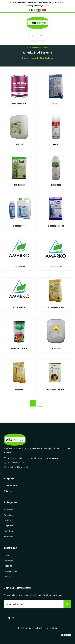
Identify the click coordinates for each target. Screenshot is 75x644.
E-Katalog (8, 491)
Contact (7, 576)
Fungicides (9, 526)
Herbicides (9, 536)
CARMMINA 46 (19, 185)
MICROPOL (19, 389)
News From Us (10, 571)
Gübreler (8, 520)
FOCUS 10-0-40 (19, 267)
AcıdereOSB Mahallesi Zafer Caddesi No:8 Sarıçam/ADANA (36, 2)
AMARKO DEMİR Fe (19, 103)
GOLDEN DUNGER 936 (56, 308)
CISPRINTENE (56, 185)
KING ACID (56, 349)
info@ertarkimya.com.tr (37, 6)
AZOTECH (19, 144)
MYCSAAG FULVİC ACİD (56, 389)
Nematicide (9, 510)
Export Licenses (11, 486)
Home (25, 58)
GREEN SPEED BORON (19, 349)
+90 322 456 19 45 (16, 463)
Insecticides (9, 531)
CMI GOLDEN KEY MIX (56, 226)
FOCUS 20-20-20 (19, 308)
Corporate (8, 560)
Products (8, 566)
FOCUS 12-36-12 (56, 267)
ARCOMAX (56, 103)
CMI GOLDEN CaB (19, 226)
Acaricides (8, 515)
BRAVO (56, 144)
